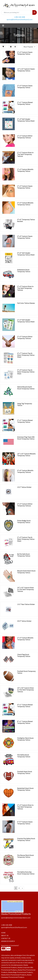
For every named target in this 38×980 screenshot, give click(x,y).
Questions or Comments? (10, 945)
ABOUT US (5, 936)
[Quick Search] (17, 12)
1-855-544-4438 (20, 17)
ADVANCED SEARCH (8, 941)
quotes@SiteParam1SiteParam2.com (20, 19)
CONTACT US (6, 938)
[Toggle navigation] (3, 26)
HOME (3, 933)
